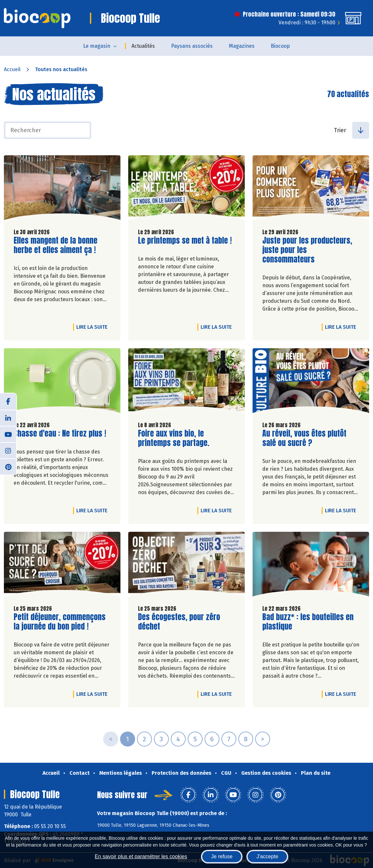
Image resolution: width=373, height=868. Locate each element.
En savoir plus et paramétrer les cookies (141, 856)
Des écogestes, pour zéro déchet (179, 622)
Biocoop (280, 46)
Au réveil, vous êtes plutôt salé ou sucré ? (304, 438)
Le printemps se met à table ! (185, 241)
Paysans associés (192, 46)
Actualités (143, 46)
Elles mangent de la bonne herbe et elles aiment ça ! (56, 245)
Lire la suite (93, 327)
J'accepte (267, 856)
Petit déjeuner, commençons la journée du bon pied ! (60, 622)
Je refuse (222, 856)
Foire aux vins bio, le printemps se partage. (175, 438)
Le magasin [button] (97, 46)
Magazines (242, 46)
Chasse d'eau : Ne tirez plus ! (60, 434)
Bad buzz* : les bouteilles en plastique (308, 622)
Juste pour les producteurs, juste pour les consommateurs (307, 250)
